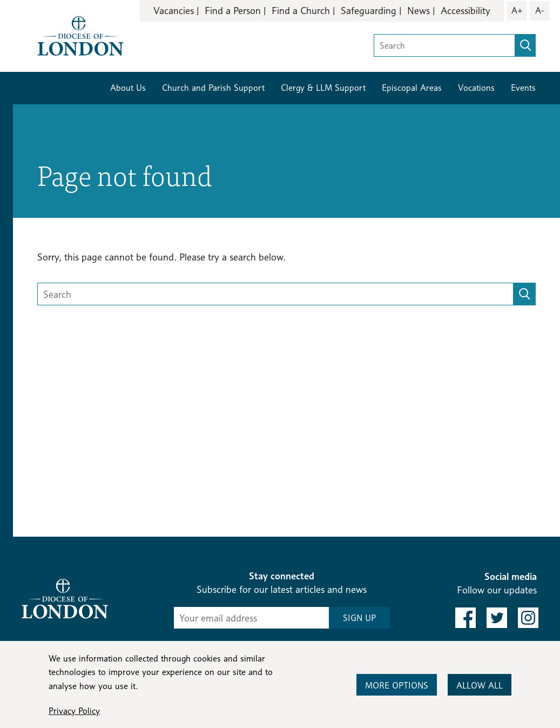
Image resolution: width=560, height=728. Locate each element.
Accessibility (465, 11)
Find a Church (301, 11)
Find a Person (233, 11)
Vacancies (174, 11)
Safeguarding (369, 11)
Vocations (476, 88)
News (419, 11)
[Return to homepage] (80, 35)
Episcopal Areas (412, 88)
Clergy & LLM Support (323, 88)
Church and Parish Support (213, 88)
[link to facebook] (465, 618)
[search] (525, 45)
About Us (128, 88)
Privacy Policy (74, 711)
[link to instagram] (528, 618)
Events (523, 88)
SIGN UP (359, 618)
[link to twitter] (497, 618)
